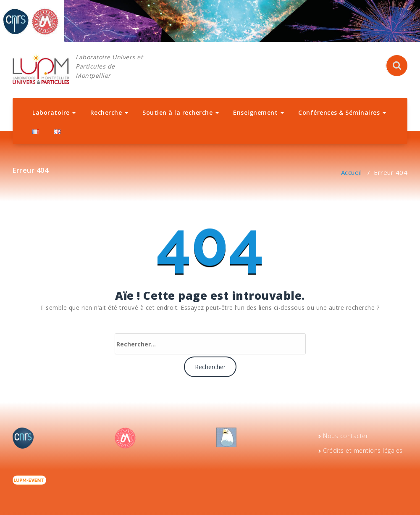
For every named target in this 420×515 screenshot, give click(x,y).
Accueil (352, 172)
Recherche (109, 112)
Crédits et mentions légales (363, 450)
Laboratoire (54, 112)
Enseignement (259, 112)
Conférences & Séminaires (342, 112)
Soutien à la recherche (181, 112)
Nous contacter (345, 436)
